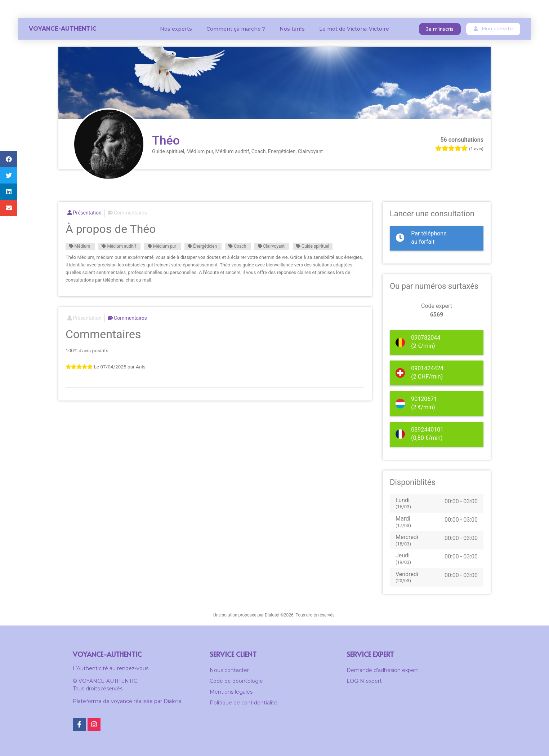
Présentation (84, 213)
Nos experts (176, 29)
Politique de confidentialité (244, 703)
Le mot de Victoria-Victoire (354, 29)
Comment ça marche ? (236, 29)
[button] (440, 29)
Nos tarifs (292, 29)
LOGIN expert (364, 681)
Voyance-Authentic (63, 29)
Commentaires (127, 213)
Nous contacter (229, 670)
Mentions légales (231, 692)
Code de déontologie (236, 681)
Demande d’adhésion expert (382, 670)
